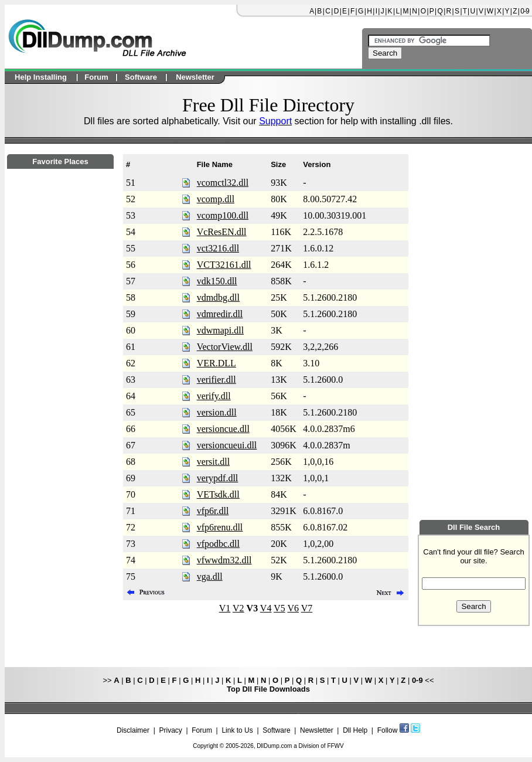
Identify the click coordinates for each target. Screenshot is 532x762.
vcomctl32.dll (223, 183)
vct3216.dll (218, 248)
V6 (293, 608)
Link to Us (237, 730)
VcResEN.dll (222, 232)
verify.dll (214, 396)
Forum (202, 730)
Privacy (170, 730)
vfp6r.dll (213, 511)
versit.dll (213, 462)
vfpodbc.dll (218, 544)
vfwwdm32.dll (224, 560)
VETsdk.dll (218, 494)
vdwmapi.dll (220, 330)
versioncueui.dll (227, 445)
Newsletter (317, 730)
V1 (225, 608)
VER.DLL (216, 363)
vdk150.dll (217, 281)
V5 (279, 608)
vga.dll (210, 576)
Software (276, 730)
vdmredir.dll (220, 314)
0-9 (524, 11)
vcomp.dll (216, 199)
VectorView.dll (225, 347)
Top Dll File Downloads (268, 689)
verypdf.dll (218, 478)
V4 (266, 608)
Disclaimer (133, 730)
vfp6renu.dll (220, 527)
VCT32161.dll (224, 265)
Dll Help (355, 730)
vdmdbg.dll (218, 297)
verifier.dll (216, 380)
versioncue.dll (223, 429)
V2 (238, 608)
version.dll (217, 412)
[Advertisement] (60, 487)
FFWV (335, 746)
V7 (307, 608)
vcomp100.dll (223, 215)
